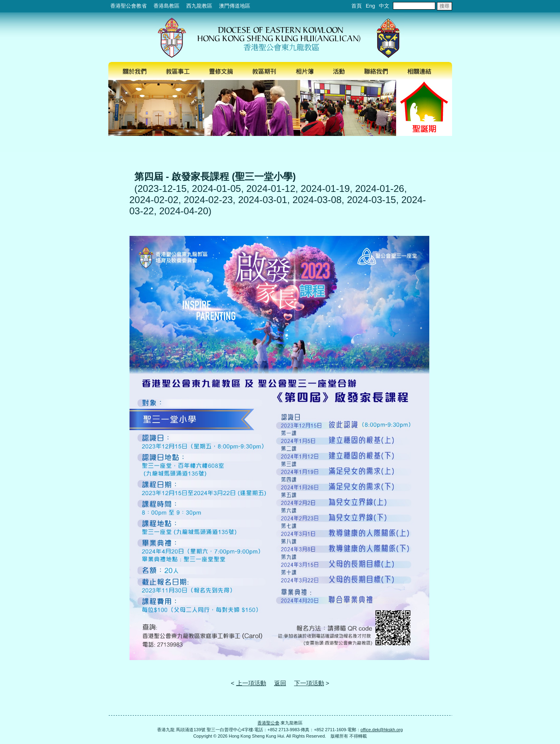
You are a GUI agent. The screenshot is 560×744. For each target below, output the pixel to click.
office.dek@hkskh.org (382, 730)
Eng (370, 6)
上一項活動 (251, 683)
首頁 (357, 6)
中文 (384, 6)
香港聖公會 (268, 723)
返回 (280, 683)
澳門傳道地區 (235, 6)
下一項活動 (309, 683)
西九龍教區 (199, 6)
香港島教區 (166, 6)
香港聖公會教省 (129, 6)
